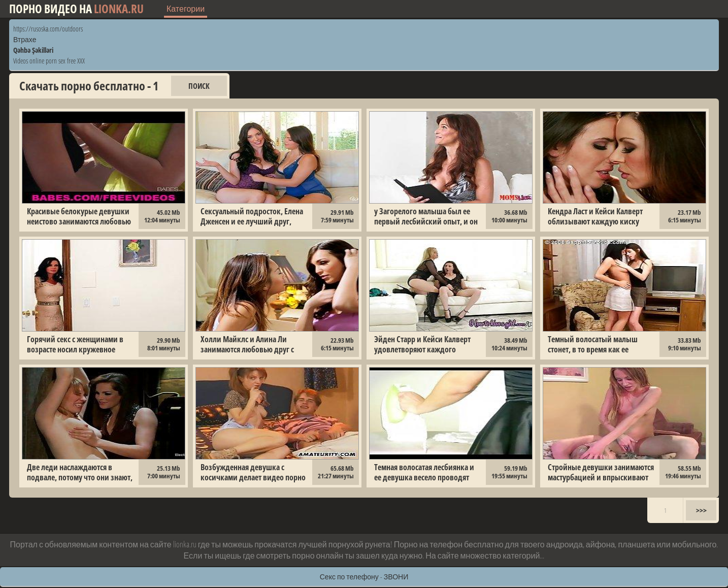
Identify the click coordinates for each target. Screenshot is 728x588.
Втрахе (25, 39)
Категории (186, 9)
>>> (701, 510)
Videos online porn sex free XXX (49, 61)
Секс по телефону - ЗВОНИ (364, 577)
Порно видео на (76, 9)
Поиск (199, 86)
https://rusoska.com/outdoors (48, 29)
